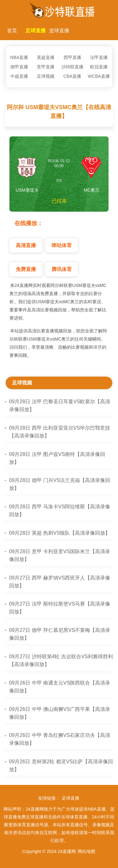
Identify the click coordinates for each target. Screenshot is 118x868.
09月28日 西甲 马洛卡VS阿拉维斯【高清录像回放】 (60, 511)
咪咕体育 (62, 245)
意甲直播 (46, 67)
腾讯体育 (62, 269)
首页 (12, 31)
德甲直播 (19, 67)
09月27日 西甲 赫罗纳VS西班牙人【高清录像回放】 (60, 582)
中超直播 (19, 76)
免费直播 (26, 269)
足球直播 (36, 31)
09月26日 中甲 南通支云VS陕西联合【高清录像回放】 (60, 687)
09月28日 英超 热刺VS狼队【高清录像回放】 (60, 533)
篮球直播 (59, 31)
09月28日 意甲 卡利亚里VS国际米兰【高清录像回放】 (60, 555)
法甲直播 (99, 57)
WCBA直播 (99, 76)
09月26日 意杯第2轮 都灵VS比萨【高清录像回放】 (61, 765)
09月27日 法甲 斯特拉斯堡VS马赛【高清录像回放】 (60, 608)
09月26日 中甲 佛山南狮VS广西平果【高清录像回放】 (60, 713)
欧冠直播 (99, 67)
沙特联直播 (72, 67)
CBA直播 (72, 76)
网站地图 (87, 851)
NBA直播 (19, 57)
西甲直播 (72, 57)
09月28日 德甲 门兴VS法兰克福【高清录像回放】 (60, 484)
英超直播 (46, 57)
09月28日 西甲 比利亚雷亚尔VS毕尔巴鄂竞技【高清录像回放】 (60, 432)
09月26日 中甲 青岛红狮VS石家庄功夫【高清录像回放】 (60, 739)
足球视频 (46, 76)
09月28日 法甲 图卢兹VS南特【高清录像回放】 (57, 458)
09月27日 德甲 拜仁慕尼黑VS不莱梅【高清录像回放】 (60, 634)
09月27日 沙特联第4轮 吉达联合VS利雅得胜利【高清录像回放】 (61, 660)
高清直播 (26, 245)
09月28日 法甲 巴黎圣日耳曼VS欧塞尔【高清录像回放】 (60, 405)
